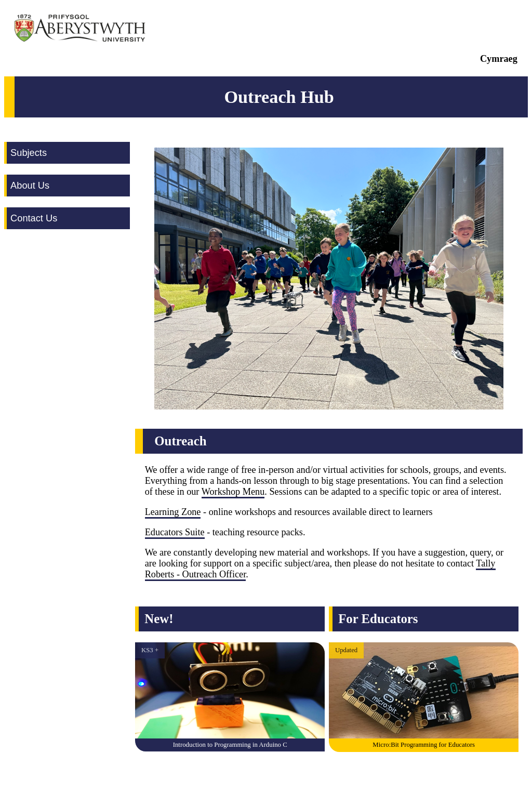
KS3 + (150, 650)
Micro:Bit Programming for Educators (424, 745)
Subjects (29, 153)
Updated (346, 650)
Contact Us (34, 218)
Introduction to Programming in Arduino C (230, 745)
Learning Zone (173, 512)
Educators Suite (175, 532)
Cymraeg (499, 59)
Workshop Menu (233, 492)
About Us (30, 185)
